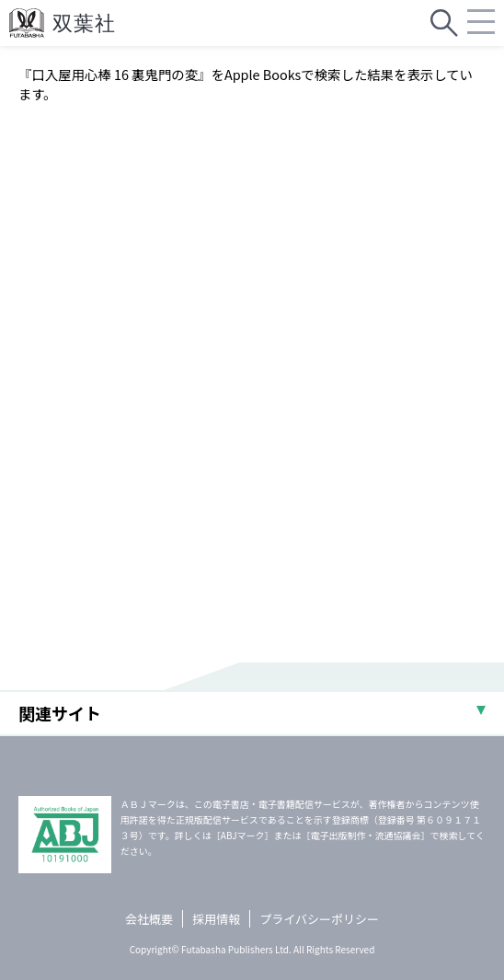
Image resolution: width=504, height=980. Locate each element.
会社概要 (149, 919)
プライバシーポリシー (319, 919)
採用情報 (216, 919)
